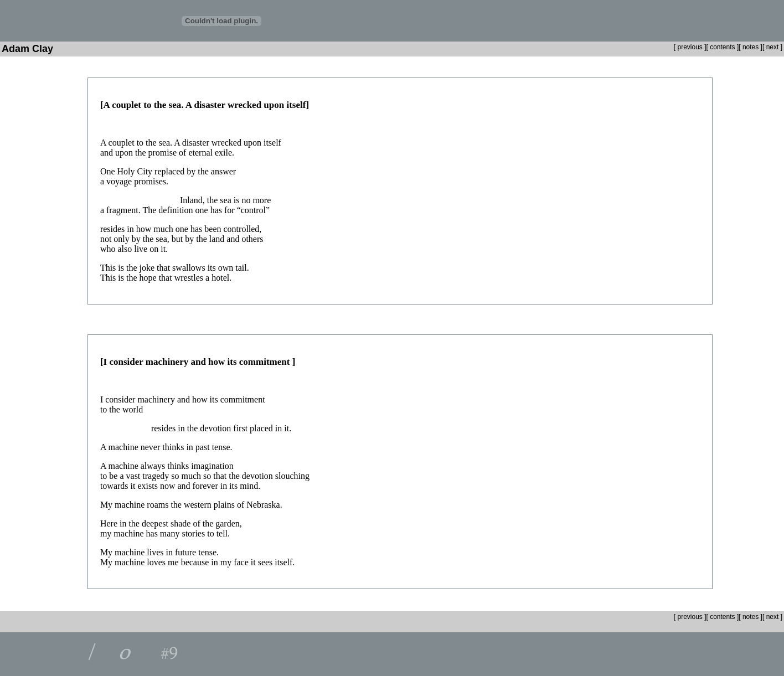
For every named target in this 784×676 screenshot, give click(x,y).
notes (751, 47)
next (773, 47)
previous (689, 47)
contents (722, 47)
